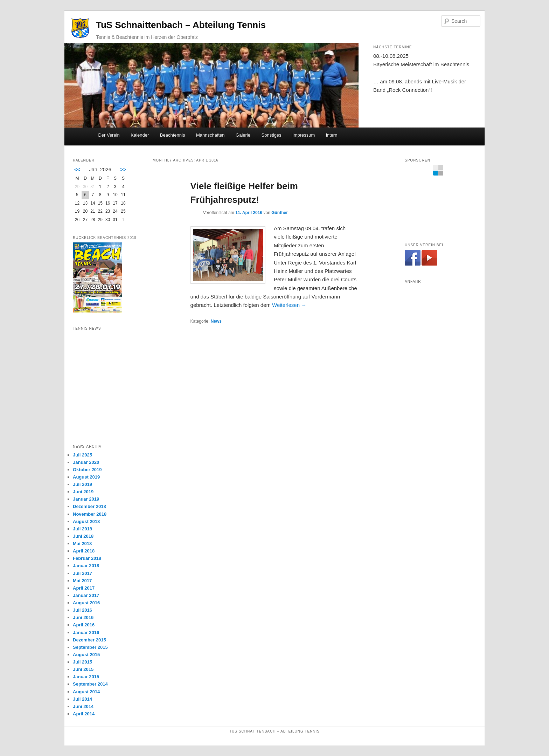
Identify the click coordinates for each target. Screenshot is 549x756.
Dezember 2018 (89, 506)
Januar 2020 (86, 462)
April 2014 (84, 714)
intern (332, 135)
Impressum (304, 135)
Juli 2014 (82, 699)
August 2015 (86, 655)
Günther (280, 213)
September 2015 (90, 647)
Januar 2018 (86, 566)
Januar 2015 (86, 677)
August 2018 (86, 521)
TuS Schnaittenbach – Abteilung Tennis (181, 25)
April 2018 (84, 551)
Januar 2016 (86, 633)
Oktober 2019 (87, 470)
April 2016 (84, 625)
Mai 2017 (82, 581)
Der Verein (109, 135)
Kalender (140, 135)
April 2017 (84, 588)
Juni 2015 (83, 669)
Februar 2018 (87, 558)
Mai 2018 (82, 544)
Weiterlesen (289, 305)
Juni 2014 (83, 706)
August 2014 (86, 692)
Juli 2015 (82, 662)
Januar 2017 (86, 595)
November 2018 (90, 514)
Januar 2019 (86, 499)
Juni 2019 (83, 492)
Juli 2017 (82, 573)
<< (77, 170)
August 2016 (86, 603)
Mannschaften (210, 135)
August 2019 (86, 477)
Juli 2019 (82, 484)
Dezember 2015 (89, 640)
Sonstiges (272, 135)
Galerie (243, 135)
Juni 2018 (83, 536)
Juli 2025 (82, 455)
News (216, 321)
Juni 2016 (83, 617)
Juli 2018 (82, 529)
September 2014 (90, 684)
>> (123, 170)
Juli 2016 (82, 610)
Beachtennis (173, 135)
